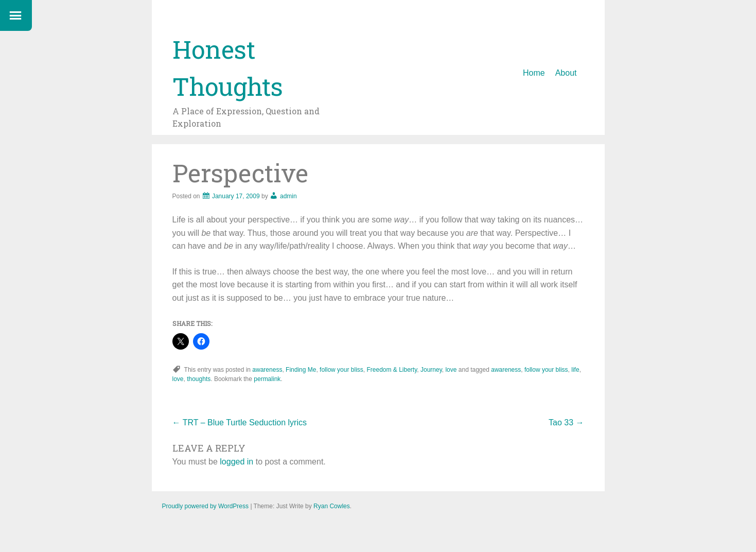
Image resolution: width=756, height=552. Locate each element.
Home (534, 73)
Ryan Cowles (332, 506)
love (451, 370)
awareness (267, 370)
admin (288, 196)
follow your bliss (341, 370)
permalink (267, 379)
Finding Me (301, 370)
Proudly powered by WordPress (206, 506)
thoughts (199, 379)
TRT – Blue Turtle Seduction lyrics (240, 422)
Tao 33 (566, 422)
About (566, 73)
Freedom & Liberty (392, 370)
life (575, 370)
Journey (431, 370)
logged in (236, 462)
